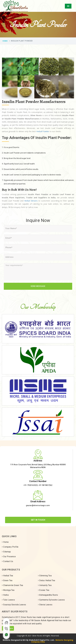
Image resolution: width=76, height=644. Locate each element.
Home (5, 41)
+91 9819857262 (45, 485)
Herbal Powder (43, 131)
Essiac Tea (44, 590)
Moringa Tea (8, 590)
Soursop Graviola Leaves (14, 605)
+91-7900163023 (31, 485)
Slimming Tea (45, 576)
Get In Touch (38, 520)
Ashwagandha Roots (48, 595)
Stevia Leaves (45, 605)
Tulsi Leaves (8, 600)
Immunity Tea (45, 585)
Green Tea (7, 580)
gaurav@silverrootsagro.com (38, 505)
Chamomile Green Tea (12, 585)
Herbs (5, 595)
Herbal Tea (7, 576)
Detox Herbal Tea (47, 580)
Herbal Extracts (31, 201)
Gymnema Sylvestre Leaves (51, 600)
